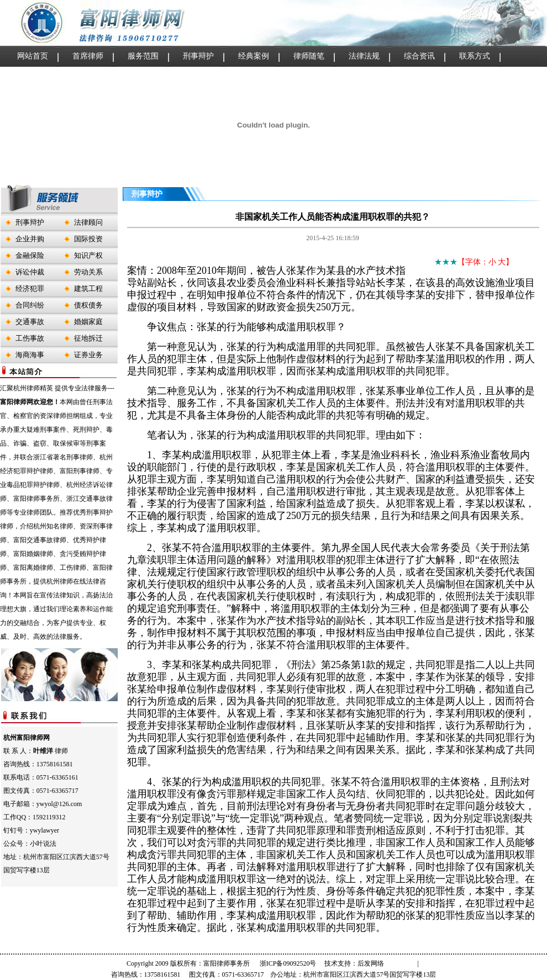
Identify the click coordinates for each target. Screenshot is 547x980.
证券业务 (88, 355)
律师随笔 (309, 56)
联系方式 (475, 56)
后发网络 (371, 963)
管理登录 (402, 963)
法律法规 (364, 56)
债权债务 (88, 305)
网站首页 (33, 56)
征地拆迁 (88, 338)
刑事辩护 (198, 56)
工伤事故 (30, 338)
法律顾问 (88, 222)
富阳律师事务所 (227, 963)
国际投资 (88, 239)
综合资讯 (419, 56)
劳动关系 (88, 272)
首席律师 (88, 56)
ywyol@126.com (59, 804)
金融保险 (30, 255)
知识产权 (88, 255)
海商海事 (30, 355)
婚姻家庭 (88, 322)
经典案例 (254, 56)
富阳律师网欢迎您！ (30, 402)
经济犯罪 (30, 288)
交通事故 (30, 322)
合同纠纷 (30, 305)
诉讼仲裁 (30, 272)
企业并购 (30, 239)
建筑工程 (88, 288)
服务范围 (143, 56)
